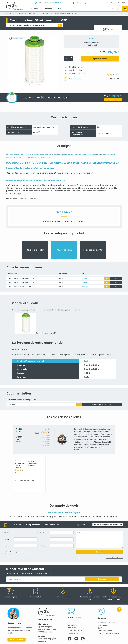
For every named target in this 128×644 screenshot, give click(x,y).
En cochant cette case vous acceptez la (102, 558)
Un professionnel (35, 525)
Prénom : (7, 539)
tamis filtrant (42, 173)
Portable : (44, 546)
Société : (7, 532)
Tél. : (42, 539)
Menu (37, 9)
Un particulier (53, 525)
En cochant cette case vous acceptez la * (30, 573)
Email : (42, 532)
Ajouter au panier (100, 59)
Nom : (6, 546)
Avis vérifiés (103, 625)
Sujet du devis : (82, 525)
